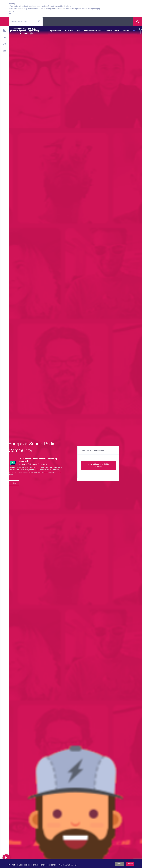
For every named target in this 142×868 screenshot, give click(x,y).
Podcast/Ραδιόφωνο (92, 30)
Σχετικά (126, 30)
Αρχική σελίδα (56, 30)
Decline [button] (120, 864)
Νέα (78, 30)
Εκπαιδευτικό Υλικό (111, 30)
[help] (6, 857)
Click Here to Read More (68, 865)
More (14, 483)
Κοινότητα (69, 30)
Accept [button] (130, 864)
